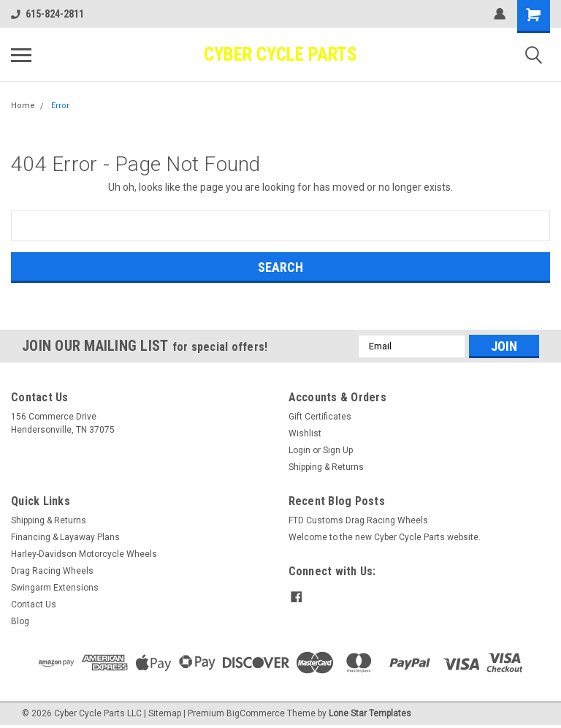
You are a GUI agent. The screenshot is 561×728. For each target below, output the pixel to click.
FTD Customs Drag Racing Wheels (358, 520)
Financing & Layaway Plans (65, 537)
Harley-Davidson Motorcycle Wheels (84, 554)
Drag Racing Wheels (52, 571)
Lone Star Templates (370, 713)
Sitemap (165, 713)
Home (23, 106)
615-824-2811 (47, 14)
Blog (20, 621)
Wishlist (305, 433)
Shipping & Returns (326, 467)
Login (299, 450)
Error (60, 106)
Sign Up (338, 450)
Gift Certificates (320, 417)
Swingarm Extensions (55, 588)
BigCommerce (256, 713)
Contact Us (34, 604)
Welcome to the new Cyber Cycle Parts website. (385, 537)
